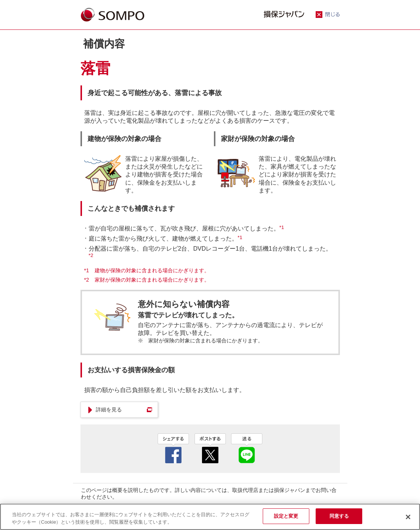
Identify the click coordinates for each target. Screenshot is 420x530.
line (247, 448)
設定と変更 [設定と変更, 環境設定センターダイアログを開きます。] (286, 516)
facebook (173, 448)
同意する (339, 516)
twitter (210, 448)
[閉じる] (408, 517)
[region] (210, 517)
